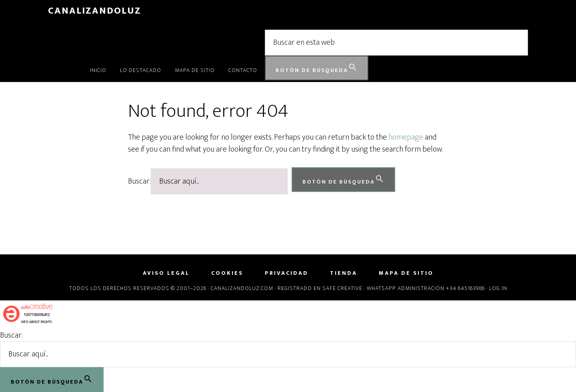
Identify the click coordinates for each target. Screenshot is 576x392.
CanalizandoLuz (95, 11)
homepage (406, 137)
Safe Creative (342, 288)
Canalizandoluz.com (242, 288)
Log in (498, 288)
